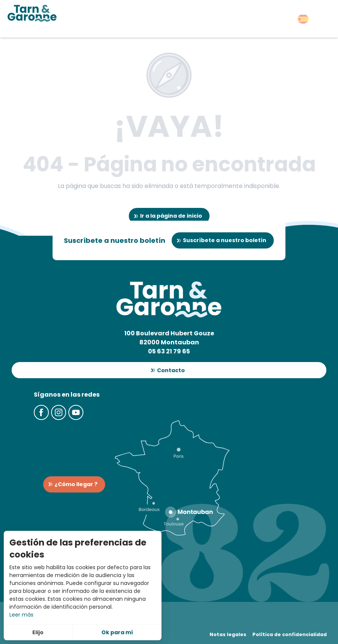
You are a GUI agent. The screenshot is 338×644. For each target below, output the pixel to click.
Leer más (21, 615)
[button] (303, 19)
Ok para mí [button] (117, 632)
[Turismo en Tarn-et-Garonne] (32, 13)
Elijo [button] (38, 632)
